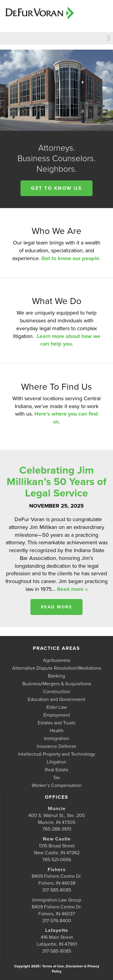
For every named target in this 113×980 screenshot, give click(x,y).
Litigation (56, 762)
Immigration (56, 739)
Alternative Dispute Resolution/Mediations (57, 668)
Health (57, 731)
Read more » (72, 589)
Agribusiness (57, 660)
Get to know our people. (71, 258)
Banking (56, 676)
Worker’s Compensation (57, 785)
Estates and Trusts (56, 723)
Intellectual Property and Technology (57, 754)
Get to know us (56, 188)
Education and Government (56, 699)
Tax (56, 778)
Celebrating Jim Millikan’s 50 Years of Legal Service (56, 482)
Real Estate (57, 770)
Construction (57, 692)
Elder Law (57, 707)
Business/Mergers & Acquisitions (57, 684)
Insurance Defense (56, 746)
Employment (57, 715)
